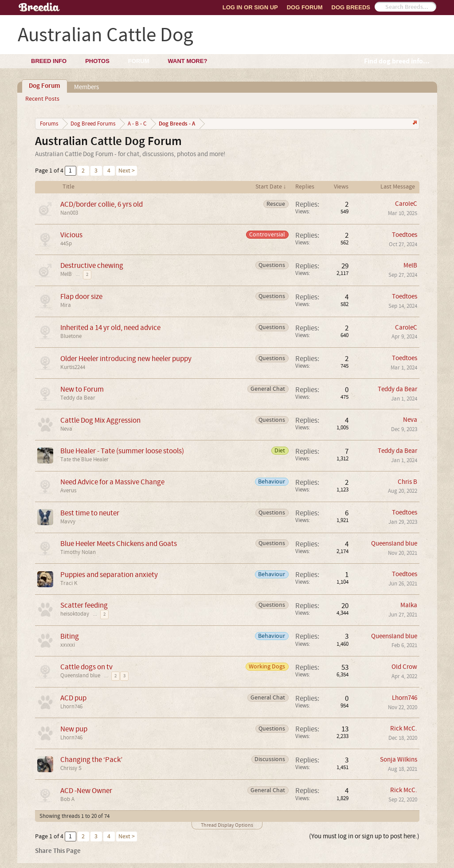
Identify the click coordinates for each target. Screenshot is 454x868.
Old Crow (404, 667)
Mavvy (68, 522)
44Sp (66, 244)
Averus (68, 491)
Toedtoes (405, 235)
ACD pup (73, 698)
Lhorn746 (71, 707)
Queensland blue (394, 544)
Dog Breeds (351, 7)
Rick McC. (404, 729)
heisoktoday (75, 614)
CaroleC (406, 204)
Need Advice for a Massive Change (112, 482)
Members (86, 87)
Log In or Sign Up (250, 7)
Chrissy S (71, 768)
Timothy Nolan (78, 552)
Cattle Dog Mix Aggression (100, 420)
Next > (127, 171)
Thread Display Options (227, 825)
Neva (66, 429)
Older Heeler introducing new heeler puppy (126, 359)
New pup (74, 729)
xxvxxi (68, 645)
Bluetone (71, 336)
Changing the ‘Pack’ (91, 760)
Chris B (407, 482)
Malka (409, 605)
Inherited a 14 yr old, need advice (110, 328)
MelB (66, 274)
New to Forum (82, 389)
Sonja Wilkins (399, 760)
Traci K (69, 583)
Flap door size (81, 297)
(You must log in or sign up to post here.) (364, 836)
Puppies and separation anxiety (109, 575)
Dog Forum (305, 7)
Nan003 (69, 213)
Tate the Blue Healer (84, 460)
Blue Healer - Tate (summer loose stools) (122, 451)
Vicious (71, 235)
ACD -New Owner (86, 791)
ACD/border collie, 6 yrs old (102, 204)
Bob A (67, 799)
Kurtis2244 (73, 367)
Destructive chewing (92, 265)
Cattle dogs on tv (86, 667)
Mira (66, 305)
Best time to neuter (90, 513)
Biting (70, 636)
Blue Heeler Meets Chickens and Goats (119, 544)
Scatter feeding (84, 605)
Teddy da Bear (78, 398)
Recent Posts (42, 99)
